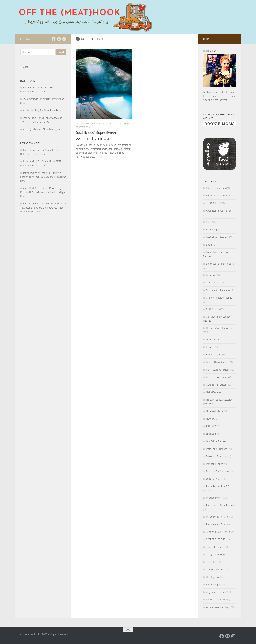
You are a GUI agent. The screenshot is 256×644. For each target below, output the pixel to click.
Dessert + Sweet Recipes (219, 328)
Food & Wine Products (217, 377)
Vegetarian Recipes (216, 592)
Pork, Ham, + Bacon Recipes (220, 505)
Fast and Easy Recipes (217, 362)
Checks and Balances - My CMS (39, 204)
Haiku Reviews (213, 392)
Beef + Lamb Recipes (217, 237)
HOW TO (210, 419)
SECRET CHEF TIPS (216, 539)
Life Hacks (211, 434)
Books (209, 245)
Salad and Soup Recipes (218, 532)
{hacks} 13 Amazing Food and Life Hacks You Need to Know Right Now (43, 177)
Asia (208, 222)
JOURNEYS (212, 426)
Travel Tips (212, 562)
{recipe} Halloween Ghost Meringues (42, 129)
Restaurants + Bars (216, 524)
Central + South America (218, 290)
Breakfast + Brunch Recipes (220, 264)
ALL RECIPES (213, 203)
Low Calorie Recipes (216, 441)
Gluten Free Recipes (216, 385)
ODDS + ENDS (213, 479)
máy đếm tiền (30, 173)
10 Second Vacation (216, 188)
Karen (26, 150)
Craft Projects (213, 309)
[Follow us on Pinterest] (59, 39)
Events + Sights (101, 123)
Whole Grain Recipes (216, 600)
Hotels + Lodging (121, 123)
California (211, 275)
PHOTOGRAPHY (214, 498)
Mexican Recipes (215, 464)
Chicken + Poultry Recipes (219, 298)
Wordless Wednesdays (218, 607)
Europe (210, 347)
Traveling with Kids (216, 570)
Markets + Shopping (216, 456)
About (26, 67)
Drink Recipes (213, 340)
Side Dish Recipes (215, 547)
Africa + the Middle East (218, 196)
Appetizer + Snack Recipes (219, 211)
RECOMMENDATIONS (217, 517)
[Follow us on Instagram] (64, 39)
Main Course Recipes (217, 449)
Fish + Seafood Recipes (218, 370)
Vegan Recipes (214, 585)
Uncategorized (213, 577)
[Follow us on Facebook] (54, 39)
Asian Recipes (213, 230)
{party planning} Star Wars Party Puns (42, 110)
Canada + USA (83, 123)
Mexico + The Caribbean (218, 471)
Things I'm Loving (215, 555)
